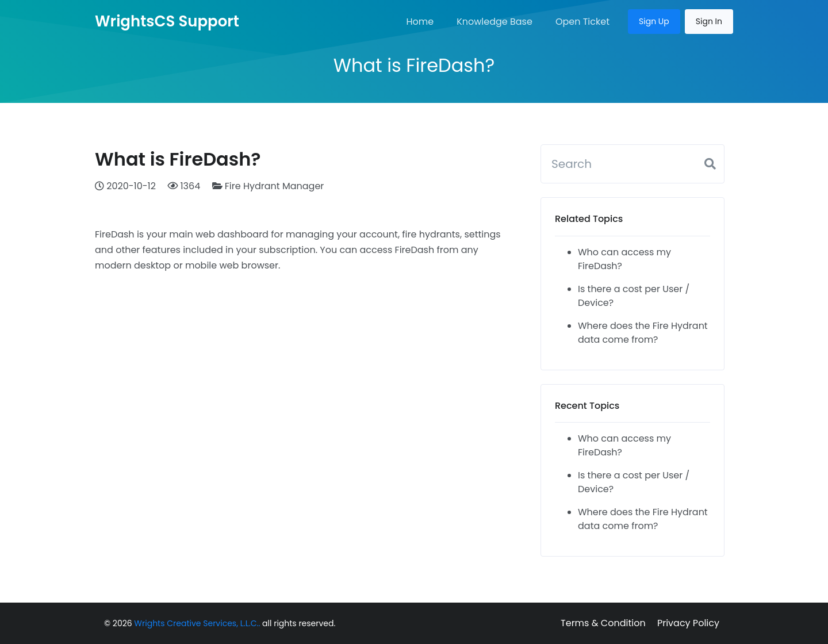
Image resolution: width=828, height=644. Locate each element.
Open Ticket (582, 22)
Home (420, 22)
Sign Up (654, 21)
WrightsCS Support (167, 21)
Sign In (709, 21)
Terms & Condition (603, 623)
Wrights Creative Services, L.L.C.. (197, 623)
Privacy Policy (688, 623)
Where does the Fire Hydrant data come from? (643, 333)
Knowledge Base (494, 22)
